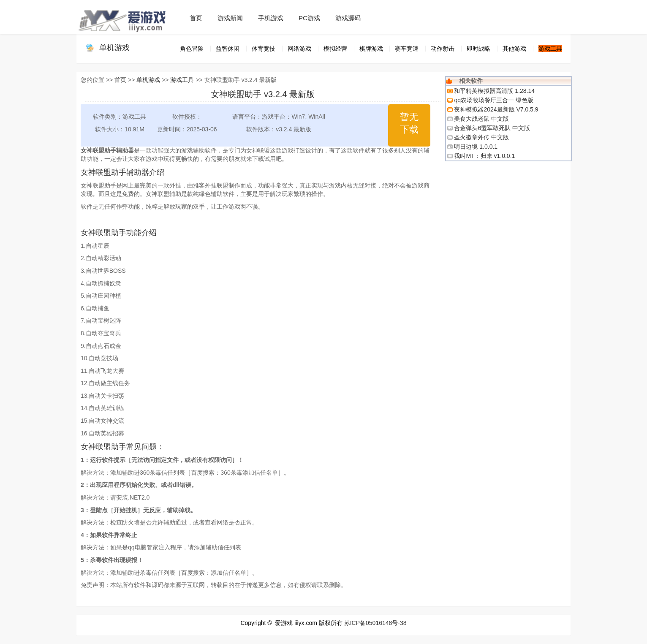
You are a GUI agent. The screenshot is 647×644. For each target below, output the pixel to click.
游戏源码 (348, 18)
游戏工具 (182, 80)
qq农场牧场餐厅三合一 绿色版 (493, 100)
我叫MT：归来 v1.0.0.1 (484, 156)
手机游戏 (271, 18)
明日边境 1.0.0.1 (476, 147)
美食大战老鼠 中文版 (481, 119)
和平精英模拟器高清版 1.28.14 (494, 91)
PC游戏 (309, 18)
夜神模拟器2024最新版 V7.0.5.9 (496, 109)
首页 (196, 18)
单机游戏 (114, 48)
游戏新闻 (230, 18)
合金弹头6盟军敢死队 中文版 (492, 128)
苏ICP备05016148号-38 (375, 623)
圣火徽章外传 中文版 (481, 137)
